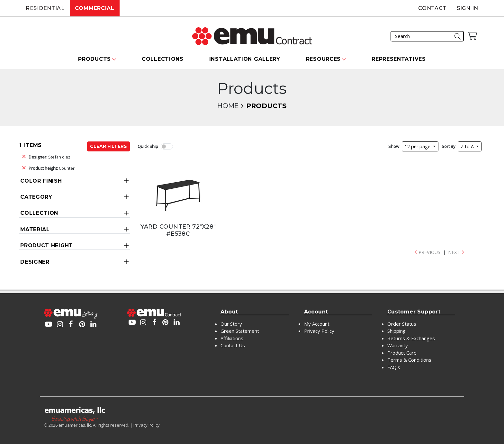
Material (35, 229)
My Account (317, 324)
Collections (163, 59)
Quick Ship (148, 146)
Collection (39, 213)
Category (36, 197)
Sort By (448, 146)
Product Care (402, 353)
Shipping (396, 331)
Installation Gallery (245, 59)
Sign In (468, 8)
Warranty (398, 345)
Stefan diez (50, 157)
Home (228, 106)
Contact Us (233, 345)
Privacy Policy (319, 331)
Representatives (399, 59)
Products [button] (94, 59)
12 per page (418, 146)
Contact (432, 8)
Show (394, 146)
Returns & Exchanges (411, 338)
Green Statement (240, 331)
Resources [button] (323, 59)
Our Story (231, 324)
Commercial (95, 8)
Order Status (402, 324)
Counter (52, 168)
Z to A (468, 146)
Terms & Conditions (409, 360)
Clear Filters (108, 146)
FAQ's (394, 367)
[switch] (167, 146)
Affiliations (232, 338)
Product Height (47, 245)
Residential (45, 8)
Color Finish (41, 181)
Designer (35, 262)
